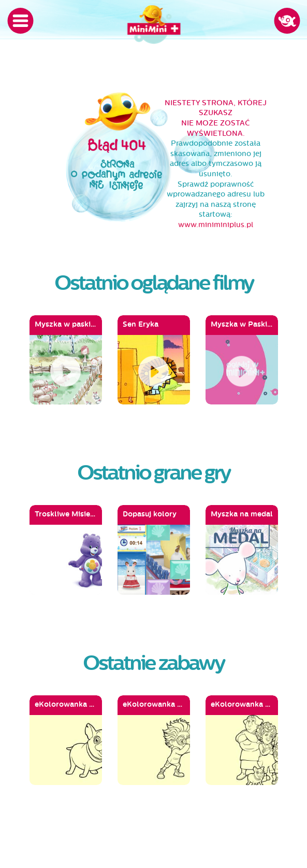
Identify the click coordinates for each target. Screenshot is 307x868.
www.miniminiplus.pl (216, 225)
